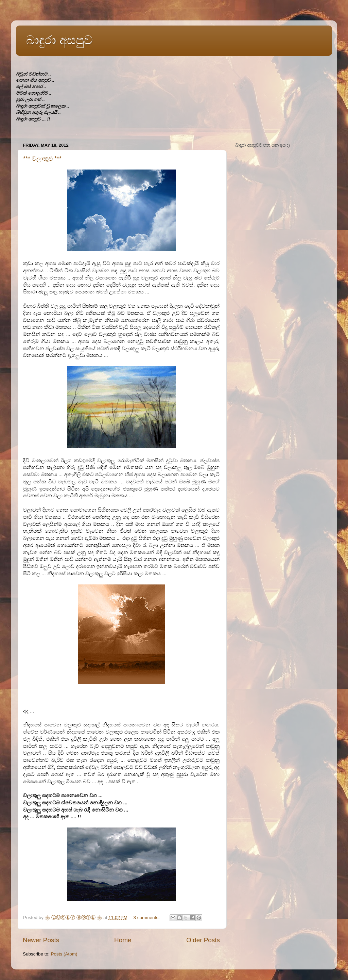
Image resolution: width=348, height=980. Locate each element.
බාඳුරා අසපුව (59, 40)
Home (123, 940)
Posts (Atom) (64, 954)
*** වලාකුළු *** (42, 159)
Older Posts (203, 940)
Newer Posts (41, 940)
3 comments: (147, 918)
